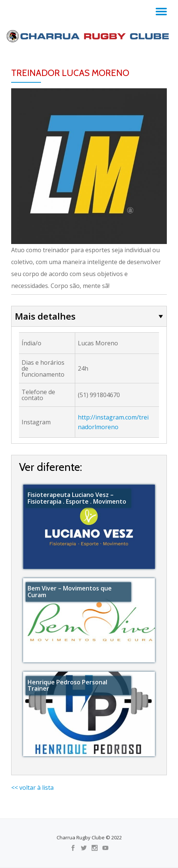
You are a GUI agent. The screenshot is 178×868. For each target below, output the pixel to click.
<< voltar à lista (32, 788)
